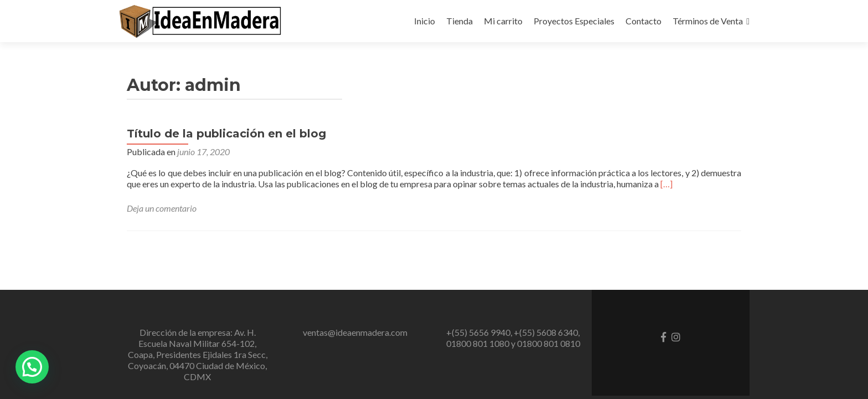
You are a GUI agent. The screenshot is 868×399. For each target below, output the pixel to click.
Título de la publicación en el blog (226, 134)
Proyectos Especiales (574, 21)
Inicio (425, 21)
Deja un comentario (162, 208)
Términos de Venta (708, 21)
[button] (32, 367)
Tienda (459, 21)
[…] (666, 184)
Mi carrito (503, 21)
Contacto (644, 21)
